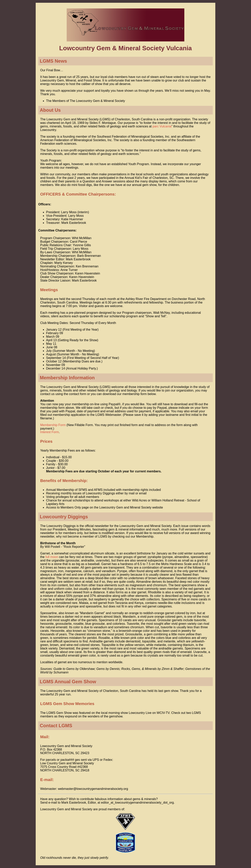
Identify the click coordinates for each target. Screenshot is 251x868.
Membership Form (53, 425)
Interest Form (50, 432)
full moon (52, 557)
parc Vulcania (162, 126)
